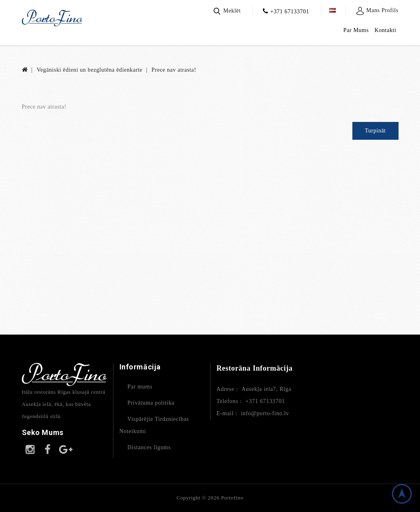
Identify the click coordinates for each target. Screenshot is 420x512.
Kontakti (386, 30)
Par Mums (356, 30)
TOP (402, 494)
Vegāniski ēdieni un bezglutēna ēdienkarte (90, 70)
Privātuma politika (151, 403)
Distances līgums (149, 447)
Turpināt (375, 131)
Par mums (140, 387)
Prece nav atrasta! (174, 70)
